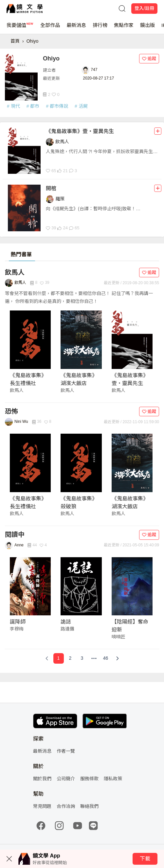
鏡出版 (147, 28)
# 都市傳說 (57, 106)
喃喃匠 (118, 637)
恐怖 (11, 411)
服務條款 (89, 779)
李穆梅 (17, 629)
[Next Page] (118, 658)
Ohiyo (33, 41)
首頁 (15, 41)
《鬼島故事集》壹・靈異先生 (80, 131)
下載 (145, 859)
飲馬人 (15, 272)
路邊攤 (67, 629)
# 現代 (13, 106)
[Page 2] (70, 658)
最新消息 (76, 28)
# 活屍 (81, 106)
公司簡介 (66, 779)
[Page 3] (82, 658)
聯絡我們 (89, 806)
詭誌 (66, 622)
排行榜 (100, 28)
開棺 (51, 188)
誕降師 (18, 622)
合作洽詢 (66, 806)
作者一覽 (66, 751)
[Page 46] (106, 658)
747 (94, 70)
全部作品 (50, 28)
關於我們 (42, 779)
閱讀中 (15, 535)
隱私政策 (113, 779)
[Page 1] (59, 658)
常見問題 (42, 806)
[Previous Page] (47, 658)
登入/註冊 (144, 8)
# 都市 (33, 106)
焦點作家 (124, 28)
